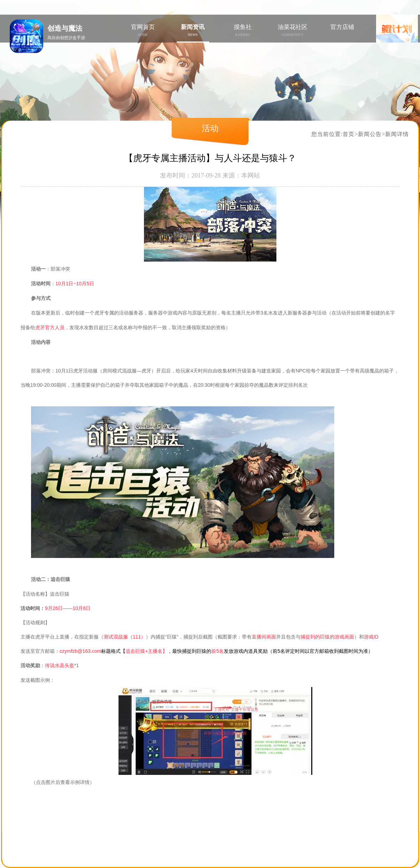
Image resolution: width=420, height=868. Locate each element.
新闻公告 (370, 134)
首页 (349, 134)
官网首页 (143, 30)
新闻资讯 (193, 30)
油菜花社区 (293, 30)
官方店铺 (342, 27)
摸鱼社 (243, 30)
